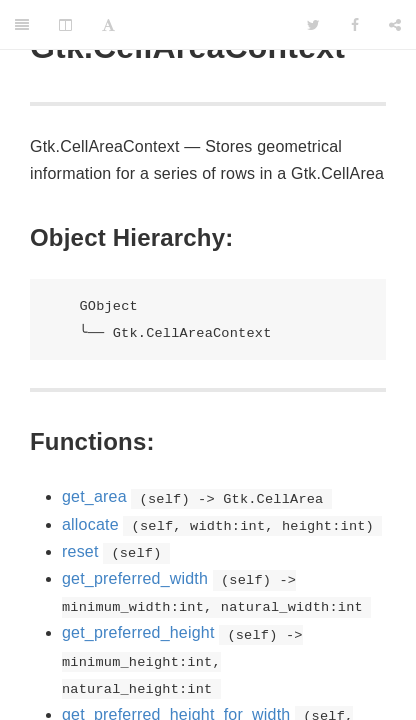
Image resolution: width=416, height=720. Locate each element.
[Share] (395, 25)
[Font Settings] (108, 25)
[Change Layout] (65, 25)
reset (80, 551)
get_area (94, 496)
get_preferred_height (138, 632)
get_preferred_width (135, 578)
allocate (90, 524)
